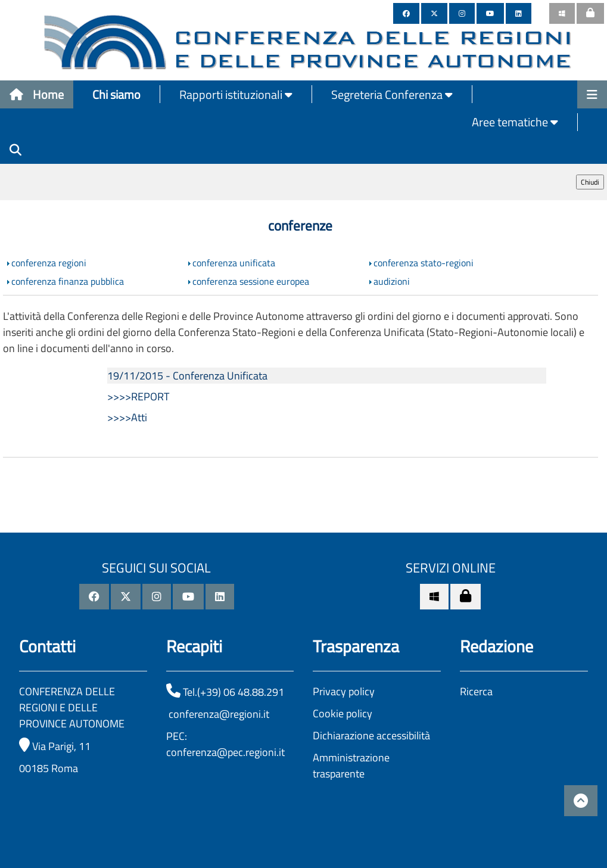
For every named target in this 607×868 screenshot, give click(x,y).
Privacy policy (344, 691)
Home (37, 94)
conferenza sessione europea (251, 281)
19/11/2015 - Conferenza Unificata (187, 376)
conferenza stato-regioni (424, 263)
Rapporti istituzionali (236, 94)
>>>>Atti (127, 417)
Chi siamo (116, 94)
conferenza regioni (49, 263)
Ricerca (476, 691)
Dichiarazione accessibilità (371, 735)
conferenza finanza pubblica (68, 281)
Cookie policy (343, 713)
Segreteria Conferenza (392, 94)
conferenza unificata (234, 263)
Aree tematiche (515, 122)
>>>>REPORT (138, 396)
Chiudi (590, 182)
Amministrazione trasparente (351, 766)
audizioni (392, 281)
